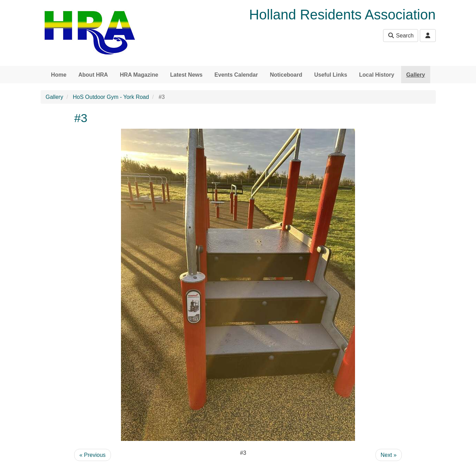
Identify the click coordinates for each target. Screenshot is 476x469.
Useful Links (331, 75)
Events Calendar (236, 75)
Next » (389, 455)
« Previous (93, 455)
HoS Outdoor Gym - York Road (111, 97)
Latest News (186, 75)
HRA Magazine (139, 75)
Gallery (416, 75)
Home (59, 75)
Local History (377, 75)
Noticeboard (286, 75)
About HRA (93, 75)
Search (401, 36)
